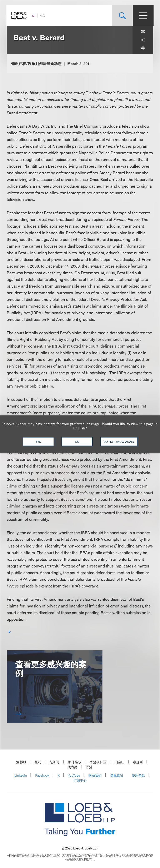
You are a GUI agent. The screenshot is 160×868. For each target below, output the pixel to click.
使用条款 (138, 775)
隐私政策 (117, 775)
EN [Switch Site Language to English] (34, 16)
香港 (89, 767)
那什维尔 (75, 762)
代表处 (72, 767)
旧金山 (120, 762)
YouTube (74, 775)
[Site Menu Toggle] (143, 15)
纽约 (38, 762)
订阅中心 (80, 780)
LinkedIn (21, 775)
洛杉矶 (21, 762)
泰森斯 (138, 762)
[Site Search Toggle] (122, 15)
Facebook (42, 775)
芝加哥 (55, 762)
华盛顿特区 (98, 762)
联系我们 (95, 775)
